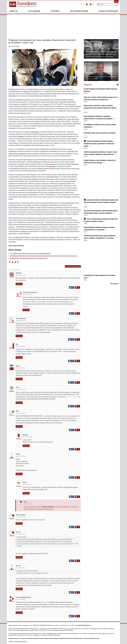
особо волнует (34, 132)
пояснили (52, 166)
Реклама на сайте (95, 638)
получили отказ (51, 164)
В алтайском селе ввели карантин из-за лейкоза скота (29, 258)
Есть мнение (34, 11)
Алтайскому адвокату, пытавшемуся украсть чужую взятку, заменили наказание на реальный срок (44, 256)
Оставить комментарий (73, 266)
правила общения (48, 507)
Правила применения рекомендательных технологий (74, 638)
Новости (13, 11)
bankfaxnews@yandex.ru (84, 625)
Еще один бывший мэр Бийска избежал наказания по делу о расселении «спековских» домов (99, 143)
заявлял (21, 136)
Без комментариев (79, 11)
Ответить (19, 284)
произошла (75, 164)
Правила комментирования (51, 638)
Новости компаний (108, 11)
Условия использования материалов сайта (31, 638)
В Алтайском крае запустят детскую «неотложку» (100, 133)
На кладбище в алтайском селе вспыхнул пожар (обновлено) (30, 253)
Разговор (55, 11)
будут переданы (20, 154)
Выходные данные (14, 638)
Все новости (115, 284)
